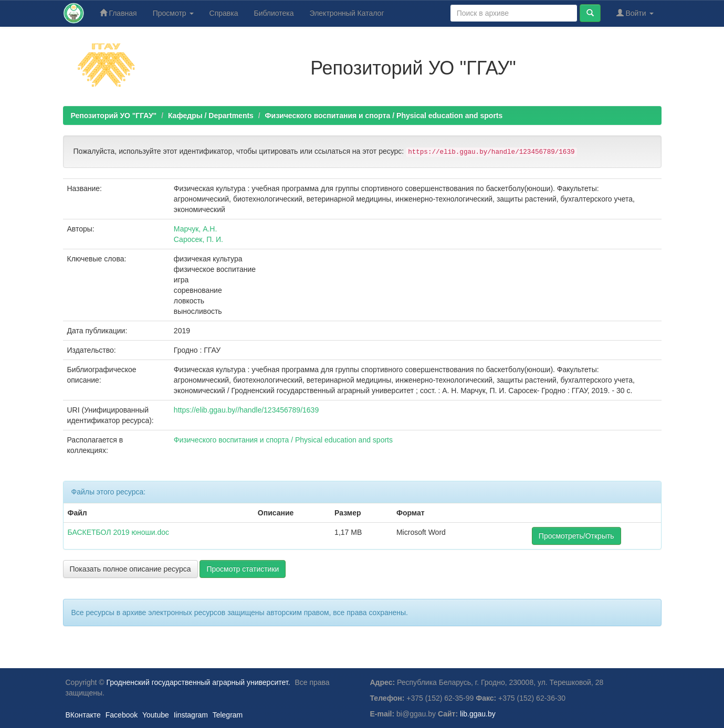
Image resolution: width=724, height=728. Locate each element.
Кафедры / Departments (211, 115)
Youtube (156, 715)
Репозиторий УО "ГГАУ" (114, 115)
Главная (118, 13)
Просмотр (173, 13)
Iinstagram (191, 715)
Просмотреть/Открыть (576, 536)
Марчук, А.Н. (196, 229)
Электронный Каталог (347, 13)
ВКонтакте (83, 715)
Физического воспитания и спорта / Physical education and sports (384, 115)
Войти (635, 13)
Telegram (228, 715)
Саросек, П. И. (198, 239)
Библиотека (274, 13)
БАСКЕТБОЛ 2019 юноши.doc (118, 532)
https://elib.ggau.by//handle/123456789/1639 (246, 410)
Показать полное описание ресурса (130, 569)
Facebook (122, 715)
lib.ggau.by (478, 714)
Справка (224, 13)
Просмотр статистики (243, 569)
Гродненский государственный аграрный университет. (198, 682)
